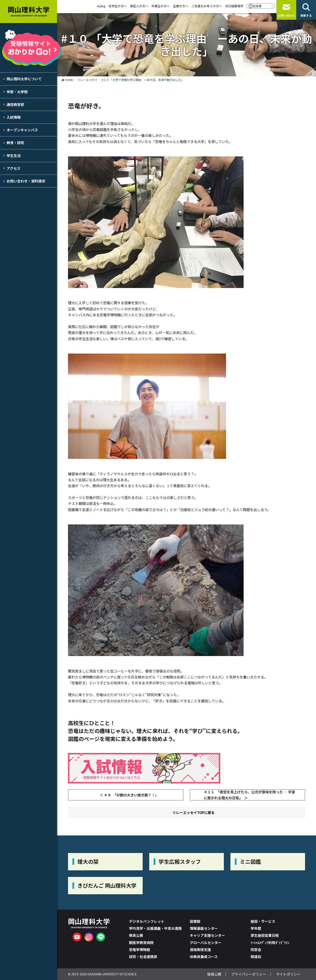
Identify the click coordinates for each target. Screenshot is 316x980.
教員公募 (136, 935)
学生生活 (14, 156)
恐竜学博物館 (140, 950)
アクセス (13, 168)
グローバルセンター (206, 942)
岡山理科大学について (24, 79)
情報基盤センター (204, 928)
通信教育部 (15, 104)
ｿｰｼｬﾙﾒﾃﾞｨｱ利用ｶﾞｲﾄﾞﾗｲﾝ (270, 942)
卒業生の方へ (161, 6)
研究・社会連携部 (143, 957)
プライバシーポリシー (249, 974)
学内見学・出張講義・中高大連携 (155, 928)
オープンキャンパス (22, 130)
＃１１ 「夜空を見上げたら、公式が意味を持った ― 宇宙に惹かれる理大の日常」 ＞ (250, 795)
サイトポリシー (288, 974)
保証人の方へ (139, 6)
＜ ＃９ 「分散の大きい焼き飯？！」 (129, 795)
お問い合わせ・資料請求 (26, 181)
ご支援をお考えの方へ (207, 6)
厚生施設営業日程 (265, 935)
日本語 (257, 6)
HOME (69, 80)
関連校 (256, 957)
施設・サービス (263, 921)
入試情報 (14, 117)
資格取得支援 (200, 950)
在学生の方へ (118, 6)
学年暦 (256, 928)
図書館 (195, 921)
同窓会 (256, 950)
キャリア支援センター (207, 935)
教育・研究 (15, 143)
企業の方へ (181, 6)
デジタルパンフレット (147, 921)
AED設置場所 (234, 6)
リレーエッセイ (87, 80)
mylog (101, 6)
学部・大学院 (17, 92)
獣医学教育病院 (141, 942)
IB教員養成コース (204, 957)
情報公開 (214, 974)
